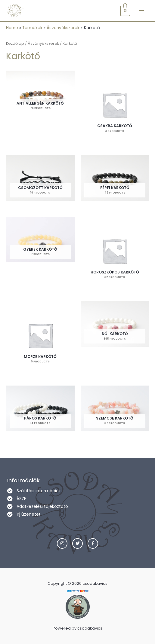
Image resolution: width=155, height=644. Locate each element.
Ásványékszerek (43, 43)
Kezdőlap (15, 43)
